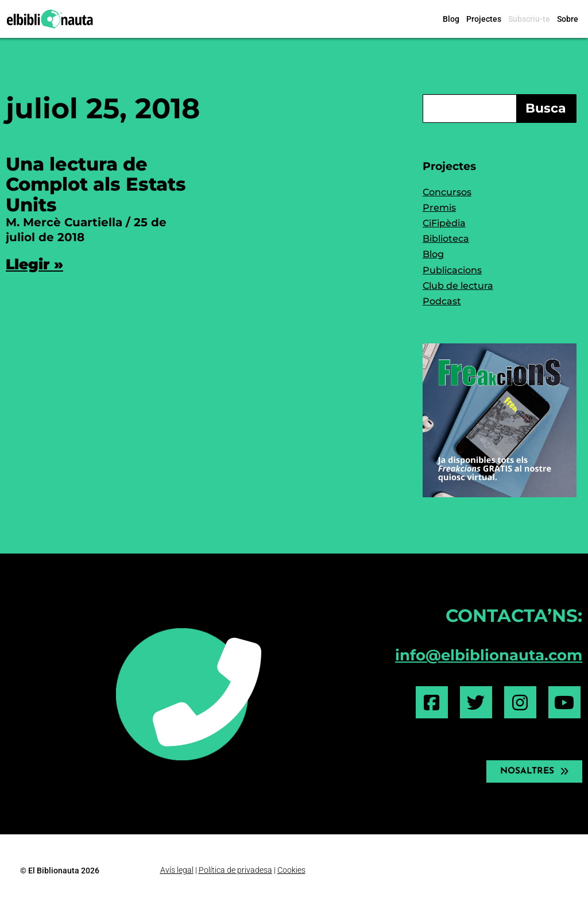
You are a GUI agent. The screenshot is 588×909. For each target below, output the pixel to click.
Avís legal (177, 870)
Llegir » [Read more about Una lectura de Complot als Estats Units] (34, 264)
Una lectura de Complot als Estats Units (96, 184)
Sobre (568, 19)
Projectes (484, 19)
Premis (439, 208)
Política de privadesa (235, 870)
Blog (451, 19)
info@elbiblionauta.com (489, 655)
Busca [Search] (546, 108)
